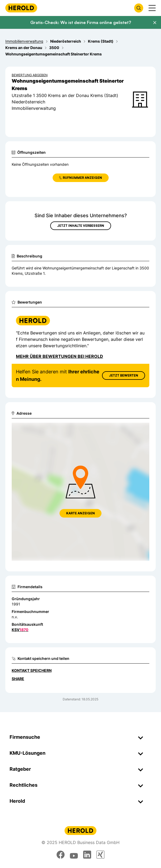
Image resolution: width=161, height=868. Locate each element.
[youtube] (74, 855)
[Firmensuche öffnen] (139, 8)
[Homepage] (21, 8)
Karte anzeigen (80, 513)
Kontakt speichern (32, 670)
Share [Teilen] (18, 679)
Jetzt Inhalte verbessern (81, 226)
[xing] (100, 855)
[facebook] (61, 855)
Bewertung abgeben (30, 75)
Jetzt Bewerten (124, 375)
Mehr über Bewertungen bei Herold (60, 356)
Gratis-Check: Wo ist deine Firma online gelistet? (81, 22)
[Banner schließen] (155, 23)
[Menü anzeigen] (152, 8)
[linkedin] (87, 855)
